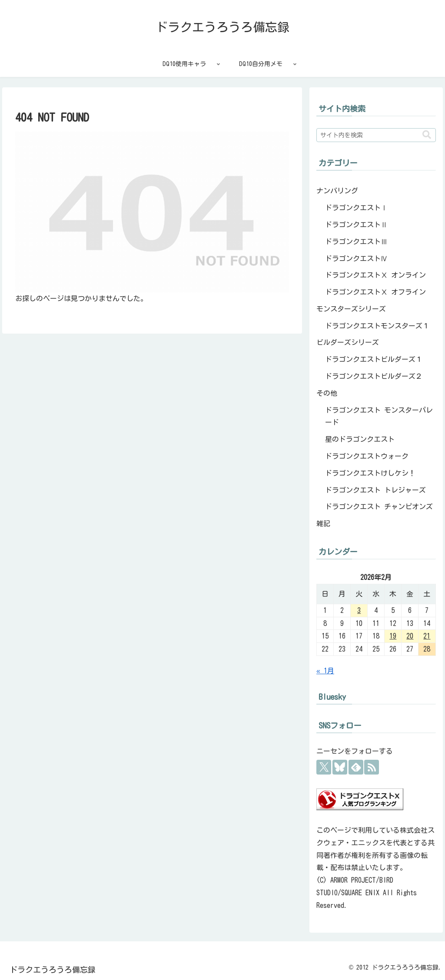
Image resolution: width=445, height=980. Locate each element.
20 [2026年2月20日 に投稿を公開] (410, 636)
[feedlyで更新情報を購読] (356, 767)
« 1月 (325, 671)
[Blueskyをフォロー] (340, 767)
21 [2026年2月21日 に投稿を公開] (427, 636)
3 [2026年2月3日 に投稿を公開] (359, 610)
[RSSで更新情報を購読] (372, 767)
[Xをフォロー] (324, 767)
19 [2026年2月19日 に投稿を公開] (393, 636)
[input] (376, 135)
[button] (427, 135)
